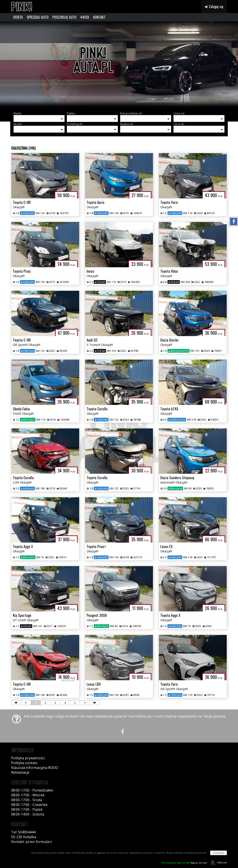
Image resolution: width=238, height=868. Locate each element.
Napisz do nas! (184, 863)
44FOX (85, 17)
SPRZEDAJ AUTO (38, 17)
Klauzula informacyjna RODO (35, 768)
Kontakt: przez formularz (32, 842)
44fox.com (218, 863)
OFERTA (18, 17)
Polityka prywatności (28, 758)
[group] (119, 65)
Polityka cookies (24, 763)
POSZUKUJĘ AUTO (64, 17)
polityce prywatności (197, 853)
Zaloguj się (214, 7)
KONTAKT (99, 17)
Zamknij (219, 853)
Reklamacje (20, 772)
